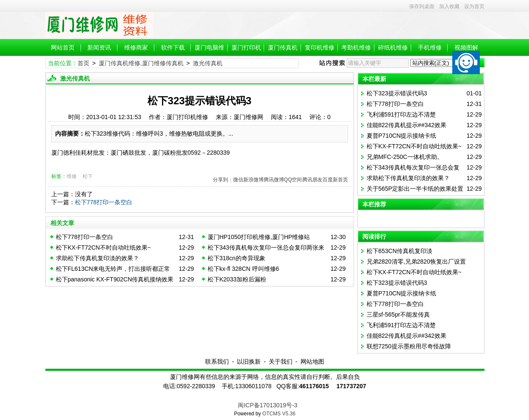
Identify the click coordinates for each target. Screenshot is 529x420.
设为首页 (474, 6)
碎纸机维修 (393, 47)
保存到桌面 (422, 6)
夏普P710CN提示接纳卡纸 (402, 136)
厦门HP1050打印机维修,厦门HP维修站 (259, 237)
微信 (238, 180)
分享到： (223, 180)
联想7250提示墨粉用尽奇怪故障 (409, 346)
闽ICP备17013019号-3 (267, 405)
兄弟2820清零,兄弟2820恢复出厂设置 (416, 261)
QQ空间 (293, 180)
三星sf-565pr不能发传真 (398, 314)
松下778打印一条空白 (104, 202)
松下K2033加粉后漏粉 (237, 279)
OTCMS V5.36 (279, 414)
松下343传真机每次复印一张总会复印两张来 (266, 248)
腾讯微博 (274, 180)
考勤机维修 (356, 47)
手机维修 (430, 47)
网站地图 (312, 362)
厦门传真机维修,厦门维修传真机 (141, 63)
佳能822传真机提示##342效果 (406, 125)
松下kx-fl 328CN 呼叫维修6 (244, 269)
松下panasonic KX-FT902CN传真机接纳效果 (115, 279)
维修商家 (136, 47)
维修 (72, 176)
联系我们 (217, 362)
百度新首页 (335, 180)
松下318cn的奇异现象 (237, 258)
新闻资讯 (99, 47)
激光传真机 (208, 63)
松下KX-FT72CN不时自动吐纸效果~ (103, 248)
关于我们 (281, 362)
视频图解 (466, 47)
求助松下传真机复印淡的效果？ (97, 258)
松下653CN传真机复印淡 (400, 251)
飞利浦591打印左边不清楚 (401, 114)
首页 (84, 63)
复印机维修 (320, 47)
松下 (88, 176)
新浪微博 (253, 180)
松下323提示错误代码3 (397, 93)
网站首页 (63, 47)
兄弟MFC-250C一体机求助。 (405, 157)
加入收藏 (449, 6)
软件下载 (173, 47)
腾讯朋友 (312, 180)
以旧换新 (249, 362)
